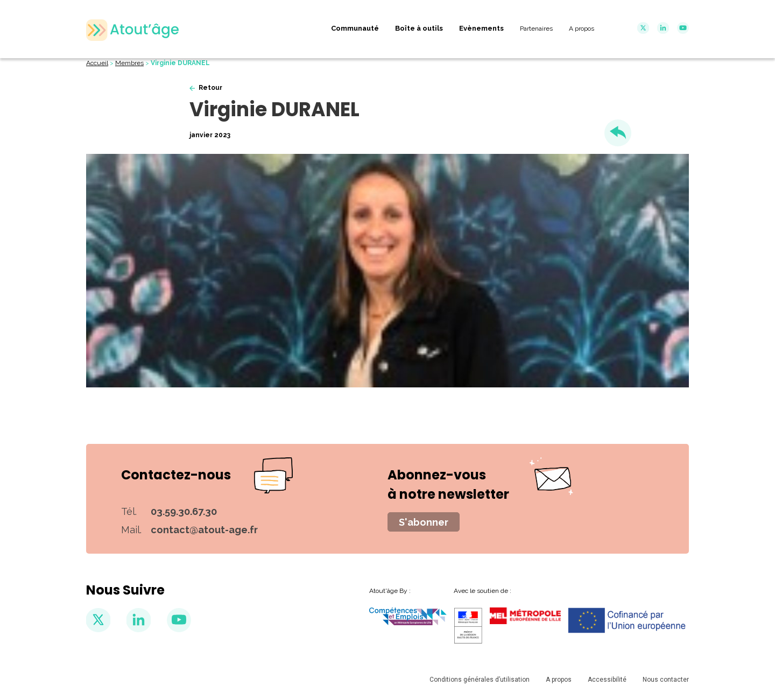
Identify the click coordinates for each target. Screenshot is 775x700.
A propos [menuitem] (582, 29)
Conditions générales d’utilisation (480, 680)
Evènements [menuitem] (481, 28)
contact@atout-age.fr (204, 530)
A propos (559, 680)
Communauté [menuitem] (355, 28)
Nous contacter (666, 680)
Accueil (97, 63)
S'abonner (424, 522)
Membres (129, 63)
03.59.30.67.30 (184, 511)
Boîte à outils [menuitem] (419, 28)
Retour (210, 88)
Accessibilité (607, 680)
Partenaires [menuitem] (536, 29)
